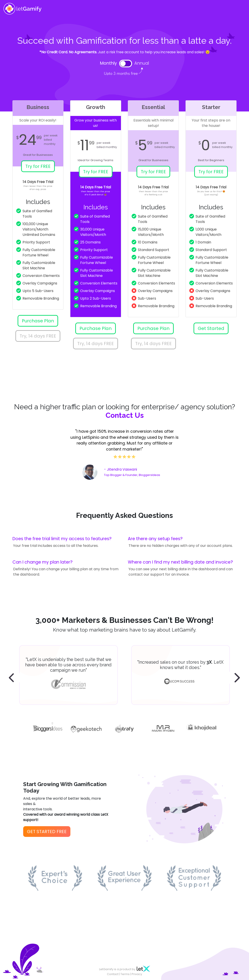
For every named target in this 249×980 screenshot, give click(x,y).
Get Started (211, 328)
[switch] (126, 64)
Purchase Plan (38, 321)
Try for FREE (38, 166)
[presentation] (13, 678)
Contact (113, 974)
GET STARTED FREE (47, 832)
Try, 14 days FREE (38, 336)
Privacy (137, 974)
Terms (125, 974)
